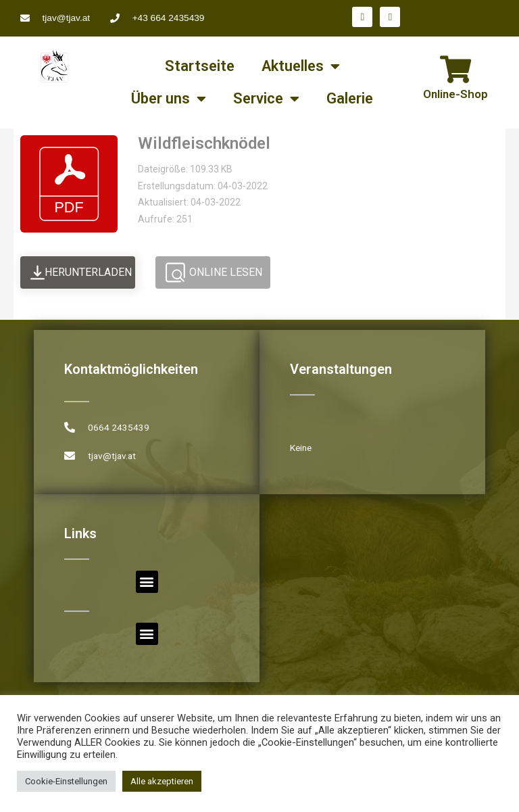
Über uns (169, 99)
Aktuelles (301, 66)
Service (266, 99)
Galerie (350, 98)
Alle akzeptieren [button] (162, 781)
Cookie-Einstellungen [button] (66, 781)
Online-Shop (455, 94)
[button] (147, 582)
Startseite (200, 66)
